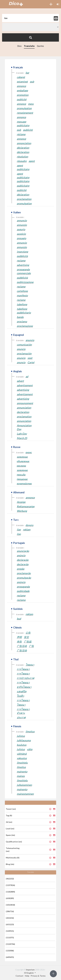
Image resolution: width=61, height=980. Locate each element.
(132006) (10, 951)
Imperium (30, 970)
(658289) (10, 898)
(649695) (10, 957)
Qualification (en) (14, 842)
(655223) (10, 924)
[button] (51, 4)
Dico (19, 46)
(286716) (10, 911)
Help (27, 976)
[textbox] (30, 18)
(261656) (10, 918)
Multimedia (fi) (13, 858)
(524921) (10, 931)
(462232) (10, 879)
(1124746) (10, 944)
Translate (29, 46)
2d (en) (9, 822)
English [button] (29, 973)
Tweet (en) (11, 809)
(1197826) (10, 885)
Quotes (40, 46)
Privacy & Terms (38, 976)
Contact (19, 976)
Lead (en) (10, 829)
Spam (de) (10, 835)
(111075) (10, 937)
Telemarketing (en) (13, 850)
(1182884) (10, 892)
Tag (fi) (9, 815)
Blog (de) (10, 864)
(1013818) (10, 905)
